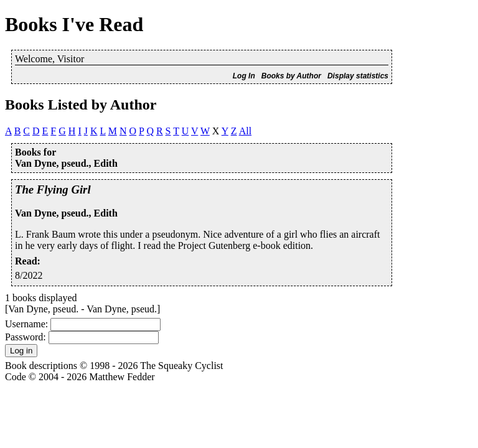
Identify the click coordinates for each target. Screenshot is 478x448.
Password (24, 337)
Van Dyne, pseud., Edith (66, 213)
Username (25, 324)
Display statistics (358, 76)
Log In (244, 76)
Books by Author (291, 76)
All (245, 131)
